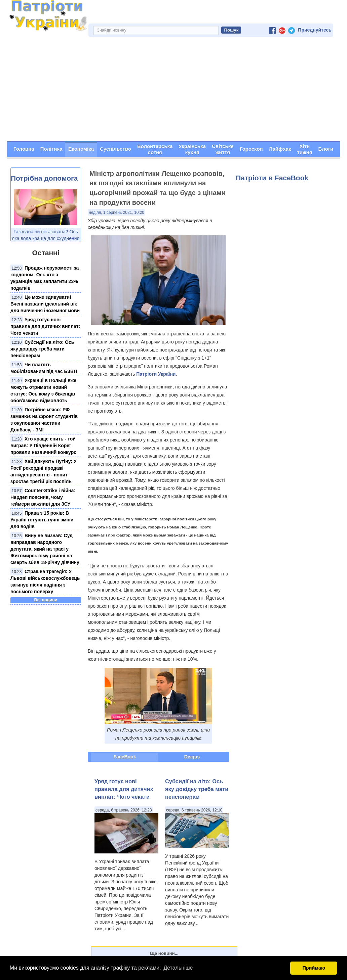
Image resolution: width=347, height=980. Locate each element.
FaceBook (125, 757)
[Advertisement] (173, 91)
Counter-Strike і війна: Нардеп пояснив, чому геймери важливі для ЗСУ (43, 497)
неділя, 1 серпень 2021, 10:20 (117, 213)
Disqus (192, 757)
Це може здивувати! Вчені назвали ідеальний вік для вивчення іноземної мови (45, 304)
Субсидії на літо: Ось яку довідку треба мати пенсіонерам (42, 349)
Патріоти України (156, 374)
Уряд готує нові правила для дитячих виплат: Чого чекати (45, 326)
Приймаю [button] (314, 968)
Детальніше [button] (178, 968)
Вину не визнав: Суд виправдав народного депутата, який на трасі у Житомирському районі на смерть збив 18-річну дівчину (45, 549)
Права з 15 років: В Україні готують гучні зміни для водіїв (42, 520)
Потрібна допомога (44, 178)
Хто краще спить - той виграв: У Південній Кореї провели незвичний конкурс (43, 446)
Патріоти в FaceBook (272, 178)
